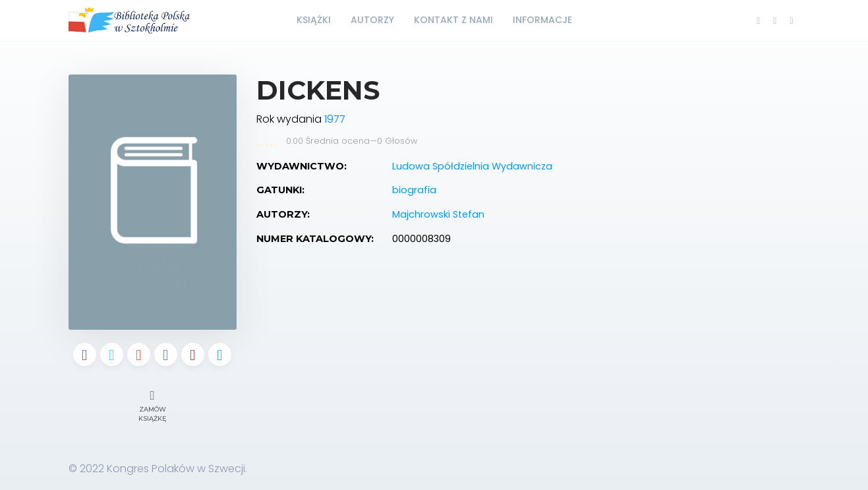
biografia (414, 190)
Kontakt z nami (453, 20)
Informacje (542, 20)
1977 (335, 119)
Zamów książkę (153, 404)
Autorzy (372, 20)
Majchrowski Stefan (438, 214)
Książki (314, 20)
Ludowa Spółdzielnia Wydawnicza (472, 166)
